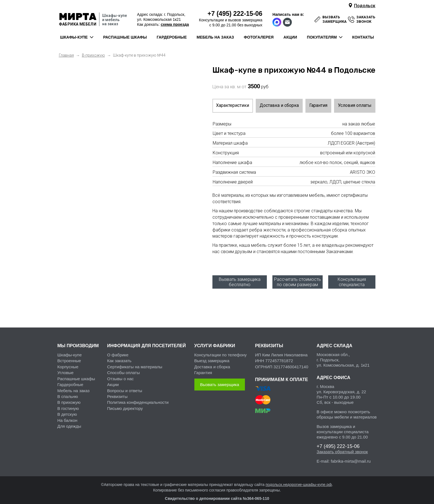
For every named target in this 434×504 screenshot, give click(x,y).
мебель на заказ (215, 37)
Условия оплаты (355, 105)
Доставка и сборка (279, 105)
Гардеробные (70, 379)
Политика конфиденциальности (138, 397)
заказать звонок (366, 19)
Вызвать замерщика (220, 379)
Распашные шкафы (76, 373)
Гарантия (318, 105)
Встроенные (69, 355)
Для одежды (69, 421)
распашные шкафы (125, 37)
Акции (113, 379)
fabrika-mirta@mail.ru (351, 456)
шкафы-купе (74, 37)
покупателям (322, 37)
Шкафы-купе (70, 349)
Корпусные (68, 361)
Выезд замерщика (212, 355)
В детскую (67, 409)
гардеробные (172, 37)
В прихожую (69, 397)
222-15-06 (235, 14)
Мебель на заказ (74, 385)
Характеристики (233, 105)
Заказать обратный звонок (342, 446)
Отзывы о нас (121, 373)
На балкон (67, 415)
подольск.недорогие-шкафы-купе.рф (299, 479)
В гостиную (68, 403)
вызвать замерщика (334, 19)
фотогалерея (259, 37)
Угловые (66, 367)
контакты (363, 37)
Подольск (365, 6)
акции (290, 37)
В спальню (68, 391)
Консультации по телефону (221, 349)
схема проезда (175, 24)
